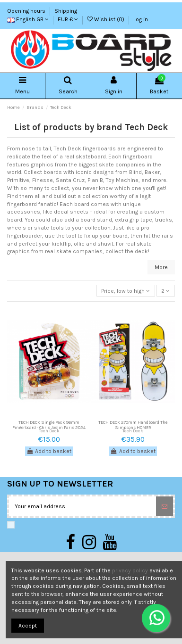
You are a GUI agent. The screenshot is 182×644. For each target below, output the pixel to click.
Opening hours (27, 11)
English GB (28, 19)
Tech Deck (49, 431)
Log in (141, 19)
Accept (28, 626)
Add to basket (49, 451)
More (161, 267)
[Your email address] (82, 506)
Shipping (66, 11)
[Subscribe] (165, 506)
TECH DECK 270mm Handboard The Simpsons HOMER (133, 425)
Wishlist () (106, 19)
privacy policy (130, 570)
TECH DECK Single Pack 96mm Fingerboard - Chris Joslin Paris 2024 (49, 425)
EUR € (68, 19)
